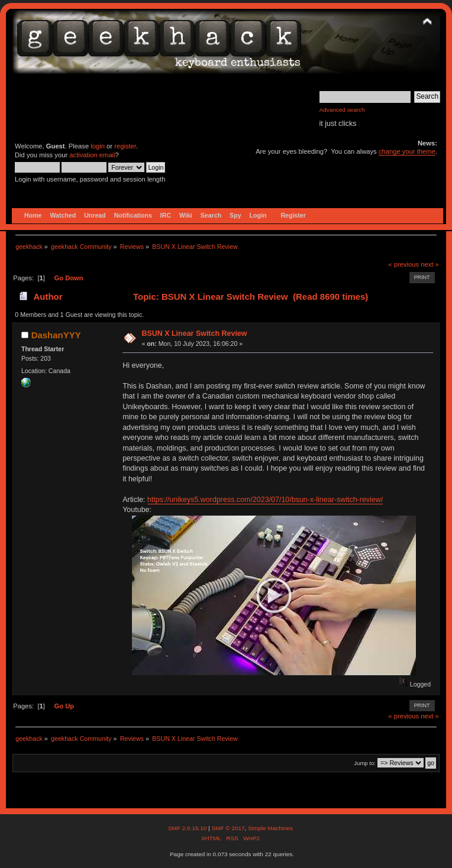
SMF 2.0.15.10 (188, 828)
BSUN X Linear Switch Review (194, 333)
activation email (92, 155)
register (125, 146)
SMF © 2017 (228, 828)
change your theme (407, 151)
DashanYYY (56, 335)
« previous (403, 264)
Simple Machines (270, 828)
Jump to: (365, 763)
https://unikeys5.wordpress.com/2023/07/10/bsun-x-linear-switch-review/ (265, 500)
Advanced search (342, 110)
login (98, 146)
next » (430, 264)
